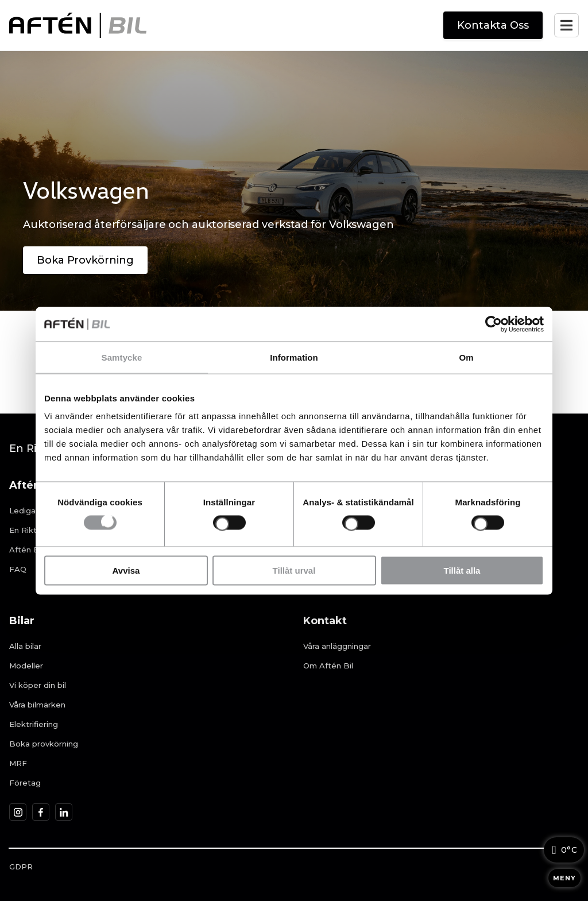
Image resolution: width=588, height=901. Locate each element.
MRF (18, 763)
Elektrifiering (34, 724)
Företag (25, 783)
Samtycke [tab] (122, 357)
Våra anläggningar (337, 646)
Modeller (26, 666)
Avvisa (126, 571)
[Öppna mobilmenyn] (566, 25)
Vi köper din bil (38, 685)
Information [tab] (294, 357)
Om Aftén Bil (328, 666)
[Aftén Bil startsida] (78, 25)
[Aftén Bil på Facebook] (41, 812)
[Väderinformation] (564, 850)
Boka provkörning (44, 744)
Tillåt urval (294, 571)
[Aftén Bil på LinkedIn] (64, 812)
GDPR (21, 867)
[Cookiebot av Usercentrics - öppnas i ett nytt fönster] (494, 324)
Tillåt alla (462, 571)
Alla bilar (25, 646)
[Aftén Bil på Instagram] (18, 812)
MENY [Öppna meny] (564, 878)
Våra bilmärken (37, 705)
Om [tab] (466, 357)
